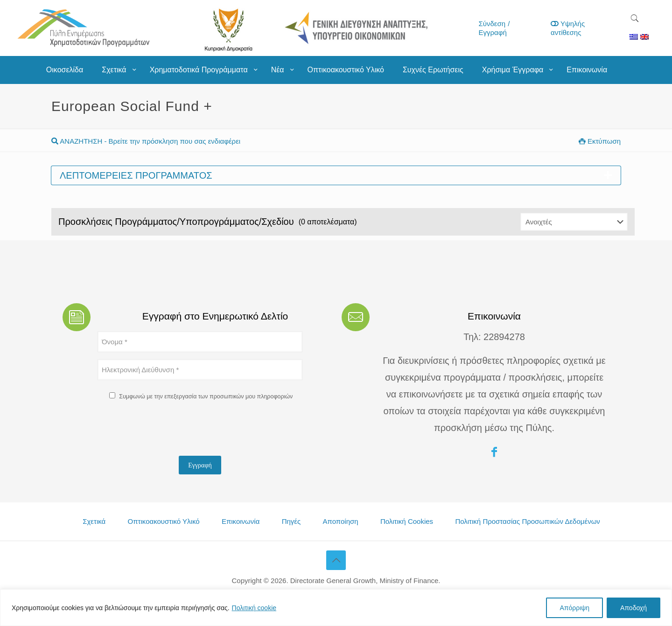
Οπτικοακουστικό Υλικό (164, 521)
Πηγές (291, 521)
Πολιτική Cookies (407, 521)
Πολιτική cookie (254, 608)
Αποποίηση (341, 521)
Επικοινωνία (241, 521)
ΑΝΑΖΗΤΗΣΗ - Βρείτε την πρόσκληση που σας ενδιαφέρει (146, 141)
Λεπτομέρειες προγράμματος (336, 175)
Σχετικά (94, 521)
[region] (336, 608)
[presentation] (168, 431)
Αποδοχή (633, 608)
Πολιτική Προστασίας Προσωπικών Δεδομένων (527, 521)
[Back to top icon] (336, 560)
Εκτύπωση (600, 141)
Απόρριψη (574, 608)
